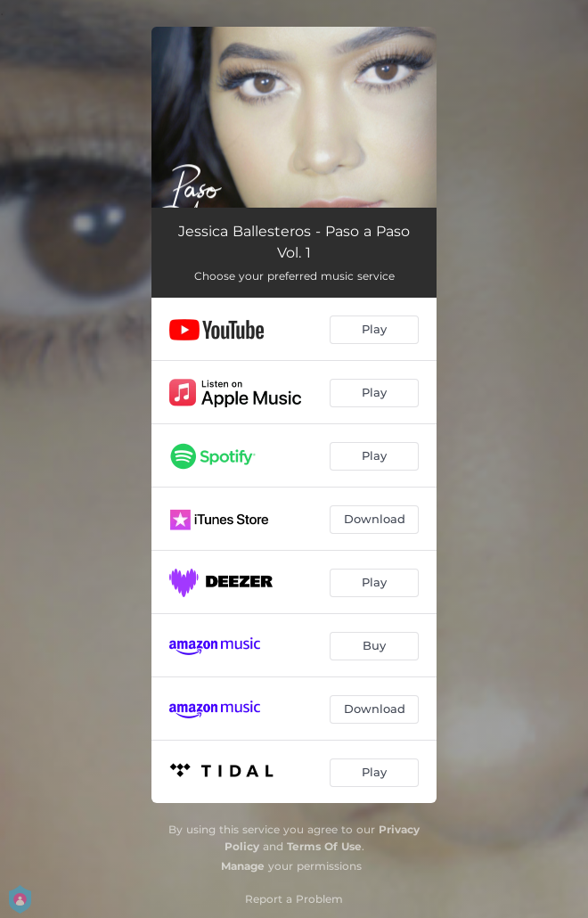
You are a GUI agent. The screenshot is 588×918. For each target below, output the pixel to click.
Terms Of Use (324, 846)
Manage (243, 866)
